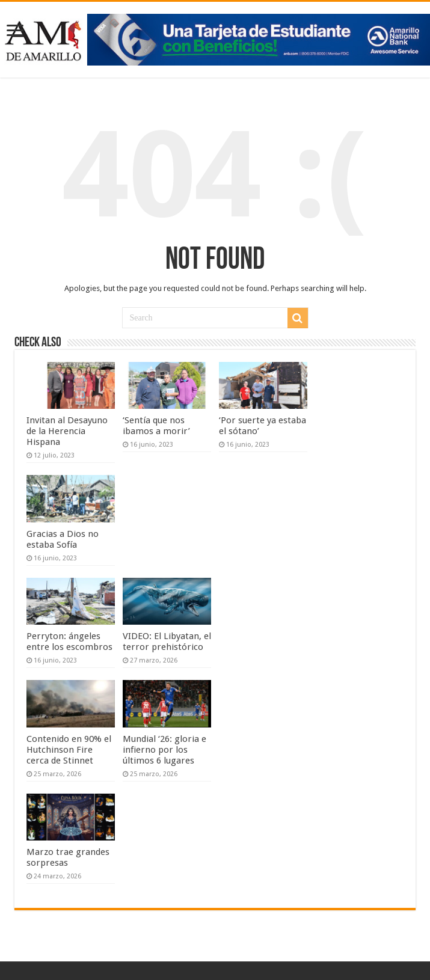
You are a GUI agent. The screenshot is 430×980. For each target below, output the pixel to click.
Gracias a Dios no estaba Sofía (63, 539)
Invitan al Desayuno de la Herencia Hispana (67, 431)
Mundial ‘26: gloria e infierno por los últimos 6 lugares (164, 750)
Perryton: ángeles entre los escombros (71, 642)
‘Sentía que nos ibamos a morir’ (156, 426)
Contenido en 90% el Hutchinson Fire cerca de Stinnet (69, 750)
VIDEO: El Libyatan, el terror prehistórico (167, 642)
